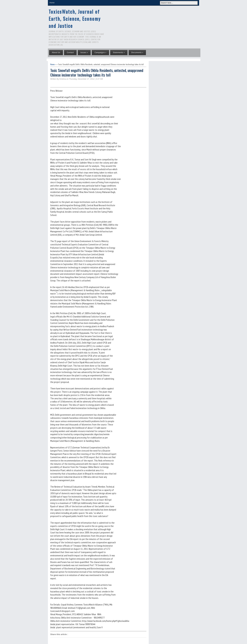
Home (52, 3)
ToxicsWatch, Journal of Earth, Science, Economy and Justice (75, 19)
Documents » (137, 53)
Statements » (119, 53)
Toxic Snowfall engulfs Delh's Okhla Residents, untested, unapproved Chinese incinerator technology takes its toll (97, 72)
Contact (70, 53)
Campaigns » (100, 53)
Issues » (84, 53)
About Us (56, 53)
